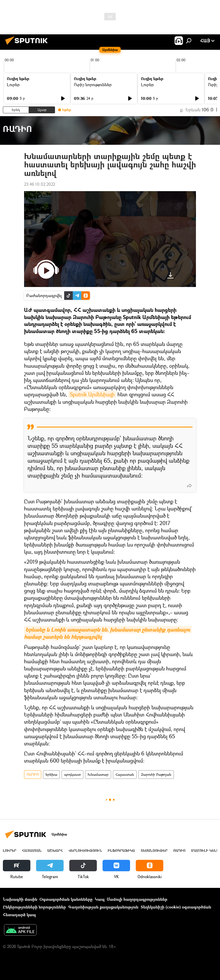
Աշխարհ (55, 851)
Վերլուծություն (85, 851)
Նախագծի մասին (20, 899)
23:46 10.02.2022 (40, 184)
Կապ (100, 899)
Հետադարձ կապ (19, 915)
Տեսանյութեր (154, 851)
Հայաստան (125, 774)
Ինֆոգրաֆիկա (121, 851)
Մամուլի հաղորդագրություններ (137, 899)
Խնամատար (98, 774)
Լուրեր (13, 85)
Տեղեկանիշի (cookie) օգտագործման (176, 907)
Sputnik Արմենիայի (92, 394)
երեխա (51, 774)
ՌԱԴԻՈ (33, 774)
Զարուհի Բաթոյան (156, 774)
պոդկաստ (72, 774)
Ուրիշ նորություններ (93, 85)
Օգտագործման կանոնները (66, 899)
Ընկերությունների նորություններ (34, 907)
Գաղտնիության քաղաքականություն (103, 907)
